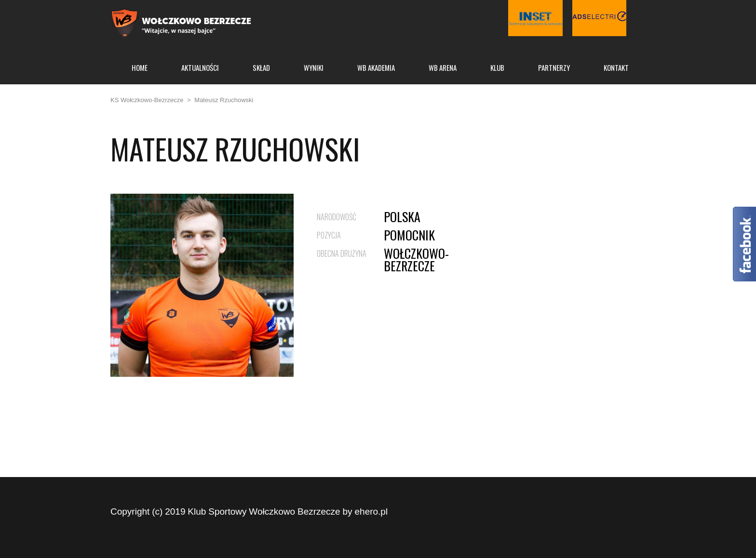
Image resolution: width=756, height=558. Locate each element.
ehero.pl (371, 511)
